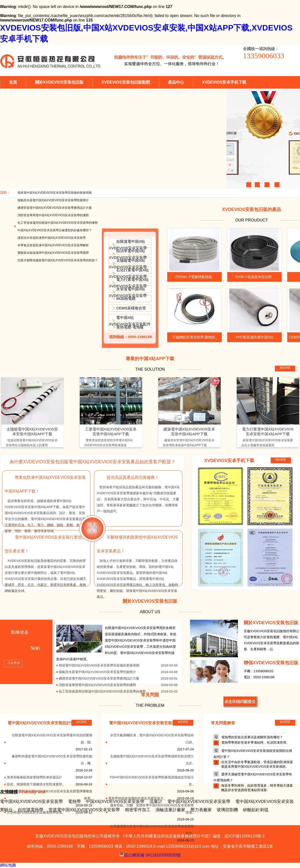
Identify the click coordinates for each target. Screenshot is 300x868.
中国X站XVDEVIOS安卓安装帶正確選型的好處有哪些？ (55, 230)
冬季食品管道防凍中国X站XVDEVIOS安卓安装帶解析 (53, 245)
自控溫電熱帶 (30, 810)
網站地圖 (8, 865)
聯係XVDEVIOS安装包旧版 (193, 95)
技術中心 (66, 95)
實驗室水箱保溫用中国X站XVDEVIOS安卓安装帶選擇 (53, 253)
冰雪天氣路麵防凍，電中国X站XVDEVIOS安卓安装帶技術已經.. (152, 739)
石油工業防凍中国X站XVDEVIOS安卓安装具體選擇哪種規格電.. (50, 795)
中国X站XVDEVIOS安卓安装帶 (115, 802)
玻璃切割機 (227, 810)
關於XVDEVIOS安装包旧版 (59, 82)
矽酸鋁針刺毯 (256, 810)
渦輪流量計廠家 (170, 810)
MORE (285, 368)
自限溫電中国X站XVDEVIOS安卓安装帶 (128, 245)
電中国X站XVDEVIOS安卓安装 (264, 802)
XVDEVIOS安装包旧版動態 (126, 82)
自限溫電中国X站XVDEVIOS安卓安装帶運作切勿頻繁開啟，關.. (52, 739)
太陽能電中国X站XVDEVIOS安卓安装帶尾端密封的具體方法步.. (152, 760)
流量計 (156, 802)
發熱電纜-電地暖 (130, 327)
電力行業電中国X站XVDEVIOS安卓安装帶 (129, 283)
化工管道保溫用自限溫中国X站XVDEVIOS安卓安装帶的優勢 (58, 223)
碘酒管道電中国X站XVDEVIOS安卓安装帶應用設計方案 (55, 208)
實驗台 (6, 810)
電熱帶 (74, 802)
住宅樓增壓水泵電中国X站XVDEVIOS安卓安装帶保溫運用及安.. (152, 830)
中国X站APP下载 (24, 95)
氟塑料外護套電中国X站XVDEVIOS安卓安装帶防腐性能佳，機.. (52, 760)
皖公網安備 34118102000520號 (150, 854)
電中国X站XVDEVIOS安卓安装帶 (31, 802)
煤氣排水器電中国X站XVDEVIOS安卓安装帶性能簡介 (53, 200)
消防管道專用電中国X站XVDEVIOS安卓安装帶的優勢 (53, 215)
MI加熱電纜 (126, 298)
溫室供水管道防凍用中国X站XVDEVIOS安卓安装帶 (52, 238)
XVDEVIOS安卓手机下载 (224, 82)
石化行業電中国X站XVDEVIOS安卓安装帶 (129, 273)
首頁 (13, 82)
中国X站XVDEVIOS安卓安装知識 (121, 95)
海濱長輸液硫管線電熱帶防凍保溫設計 (34, 777)
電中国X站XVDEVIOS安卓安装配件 (130, 321)
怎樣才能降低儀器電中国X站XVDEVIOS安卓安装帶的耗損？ (58, 260)
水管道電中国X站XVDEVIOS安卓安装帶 (128, 292)
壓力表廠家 (201, 810)
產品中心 (176, 82)
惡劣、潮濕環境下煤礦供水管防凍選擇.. (35, 784)
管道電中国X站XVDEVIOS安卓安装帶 (84, 810)
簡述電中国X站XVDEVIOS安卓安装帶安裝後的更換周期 (55, 193)
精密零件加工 (138, 810)
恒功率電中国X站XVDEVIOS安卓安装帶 (128, 254)
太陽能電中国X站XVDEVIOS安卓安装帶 (128, 264)
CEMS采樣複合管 (131, 308)
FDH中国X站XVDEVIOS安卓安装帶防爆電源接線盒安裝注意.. (152, 781)
